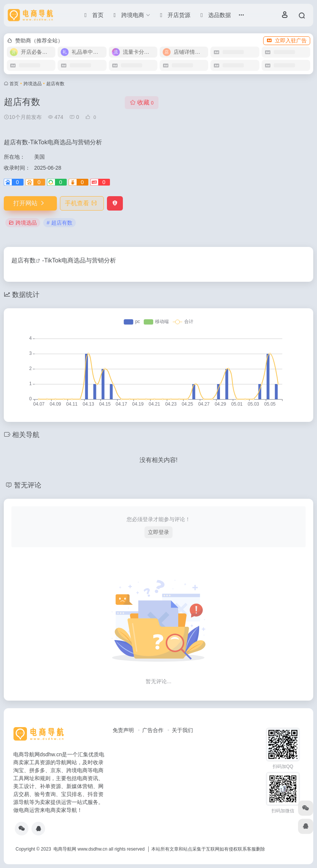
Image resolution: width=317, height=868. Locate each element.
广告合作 (153, 730)
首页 (14, 84)
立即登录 (158, 532)
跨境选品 (33, 84)
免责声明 (123, 730)
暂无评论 (28, 485)
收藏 (142, 102)
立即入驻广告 (287, 41)
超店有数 (24, 260)
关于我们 (182, 730)
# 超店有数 (60, 223)
